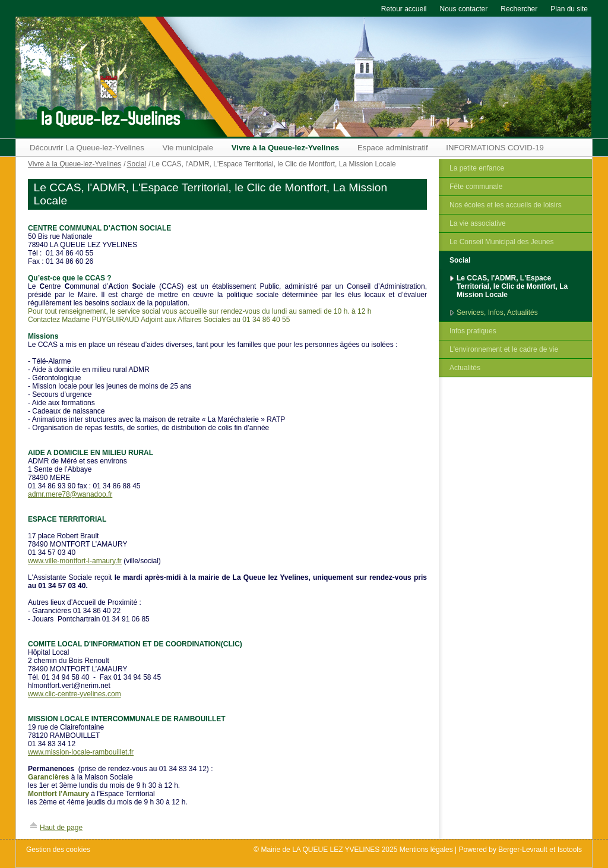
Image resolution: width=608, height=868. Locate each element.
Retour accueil (404, 9)
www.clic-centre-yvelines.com (75, 694)
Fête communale (476, 187)
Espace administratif (393, 148)
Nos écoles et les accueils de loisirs (506, 205)
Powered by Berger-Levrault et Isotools (520, 850)
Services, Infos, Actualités (497, 313)
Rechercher (519, 9)
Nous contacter (464, 9)
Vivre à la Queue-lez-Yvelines (286, 148)
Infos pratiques (473, 331)
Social (460, 260)
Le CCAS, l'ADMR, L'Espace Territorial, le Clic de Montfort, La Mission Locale (512, 286)
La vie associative (478, 223)
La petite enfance (477, 168)
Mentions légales (426, 850)
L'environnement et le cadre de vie (504, 349)
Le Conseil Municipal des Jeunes (501, 242)
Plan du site (569, 9)
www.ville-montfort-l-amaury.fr (75, 561)
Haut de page (61, 828)
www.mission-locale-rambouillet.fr (81, 752)
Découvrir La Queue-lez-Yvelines (87, 148)
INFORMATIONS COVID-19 (495, 148)
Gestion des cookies (58, 850)
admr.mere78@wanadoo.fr (70, 494)
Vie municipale (188, 148)
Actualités (465, 368)
